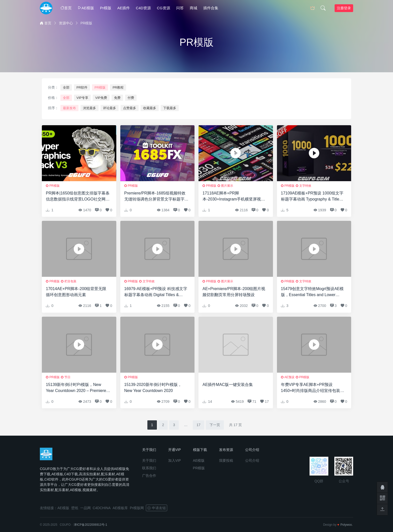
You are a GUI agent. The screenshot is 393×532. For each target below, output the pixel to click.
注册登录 (344, 8)
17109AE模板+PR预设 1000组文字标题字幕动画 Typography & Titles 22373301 (312, 197)
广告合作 (149, 476)
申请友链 (157, 508)
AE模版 (86, 8)
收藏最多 (150, 108)
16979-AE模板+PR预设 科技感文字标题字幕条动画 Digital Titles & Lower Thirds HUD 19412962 (156, 292)
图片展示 (227, 186)
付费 (131, 98)
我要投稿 (226, 460)
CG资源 (164, 8)
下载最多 (170, 108)
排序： (53, 108)
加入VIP (175, 460)
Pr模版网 (137, 508)
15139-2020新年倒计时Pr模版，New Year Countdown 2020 (153, 388)
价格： (53, 98)
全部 (66, 87)
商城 (193, 8)
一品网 (85, 508)
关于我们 (149, 460)
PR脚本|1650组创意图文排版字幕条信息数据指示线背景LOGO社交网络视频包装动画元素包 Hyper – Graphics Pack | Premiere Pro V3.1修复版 (78, 197)
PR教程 (118, 87)
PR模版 (100, 87)
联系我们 (149, 468)
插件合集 (211, 8)
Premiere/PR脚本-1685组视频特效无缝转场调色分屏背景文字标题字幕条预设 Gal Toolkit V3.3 (156, 197)
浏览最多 (89, 108)
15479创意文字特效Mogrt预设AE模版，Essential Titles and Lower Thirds (312, 292)
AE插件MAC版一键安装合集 (228, 385)
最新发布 (69, 108)
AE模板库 (120, 508)
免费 (117, 98)
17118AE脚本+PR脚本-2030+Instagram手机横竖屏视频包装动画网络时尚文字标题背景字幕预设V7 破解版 (235, 197)
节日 (67, 377)
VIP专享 (82, 98)
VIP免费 (101, 98)
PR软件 (82, 87)
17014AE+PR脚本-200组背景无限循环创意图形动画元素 (76, 292)
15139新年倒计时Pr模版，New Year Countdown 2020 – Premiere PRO (76, 388)
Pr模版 (106, 8)
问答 (180, 8)
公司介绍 (252, 460)
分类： (53, 87)
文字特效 (305, 186)
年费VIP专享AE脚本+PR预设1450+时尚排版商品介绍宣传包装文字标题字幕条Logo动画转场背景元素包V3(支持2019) (313, 388)
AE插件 (124, 8)
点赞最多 (130, 108)
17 (199, 425)
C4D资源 (143, 8)
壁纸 (75, 508)
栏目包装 (70, 281)
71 (252, 402)
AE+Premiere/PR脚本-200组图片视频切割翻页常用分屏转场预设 (234, 292)
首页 (66, 8)
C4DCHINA (102, 508)
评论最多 (110, 108)
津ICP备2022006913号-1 (90, 525)
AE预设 (289, 377)
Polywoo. (347, 525)
